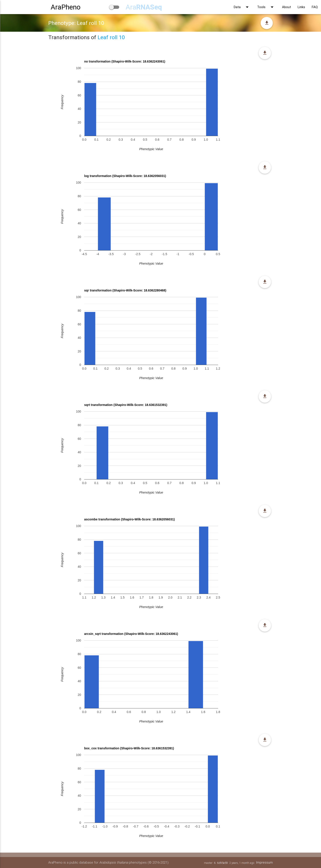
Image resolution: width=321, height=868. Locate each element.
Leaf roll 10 (111, 37)
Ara (144, 7)
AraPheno (66, 7)
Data (242, 7)
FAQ (315, 7)
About (287, 7)
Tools (266, 7)
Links (301, 7)
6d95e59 (222, 863)
